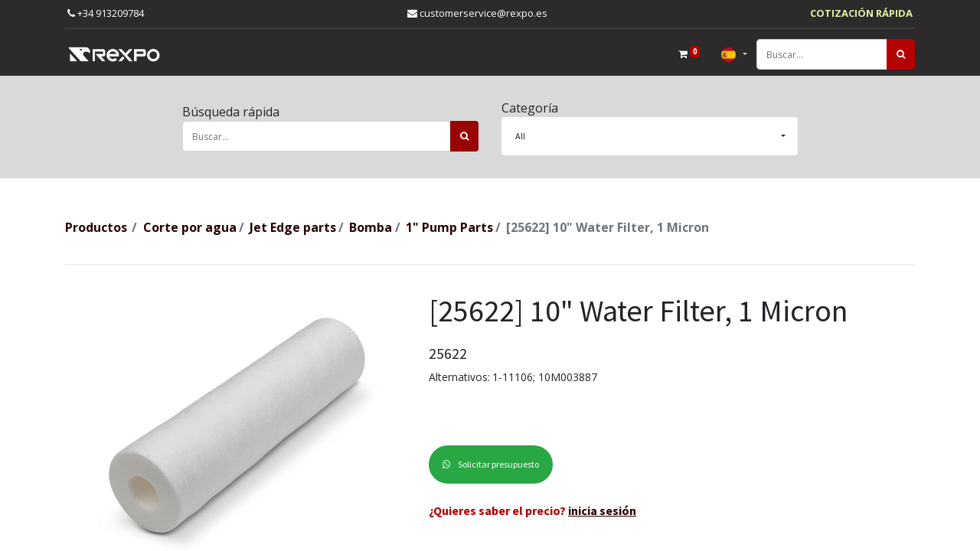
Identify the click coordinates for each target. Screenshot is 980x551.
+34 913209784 (106, 13)
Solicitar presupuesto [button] (491, 464)
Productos (96, 227)
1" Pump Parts (449, 227)
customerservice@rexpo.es (477, 13)
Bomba (371, 227)
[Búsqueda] (901, 54)
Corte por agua (190, 227)
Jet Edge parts (293, 227)
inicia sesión (602, 510)
